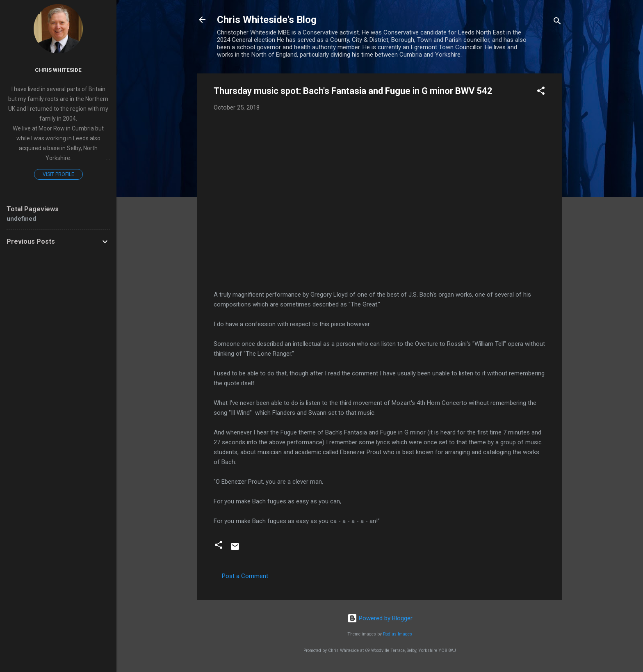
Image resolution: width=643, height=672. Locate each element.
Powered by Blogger (380, 618)
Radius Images (398, 634)
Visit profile (58, 174)
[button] (541, 92)
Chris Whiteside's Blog (267, 20)
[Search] (557, 22)
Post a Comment (245, 576)
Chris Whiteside (58, 70)
